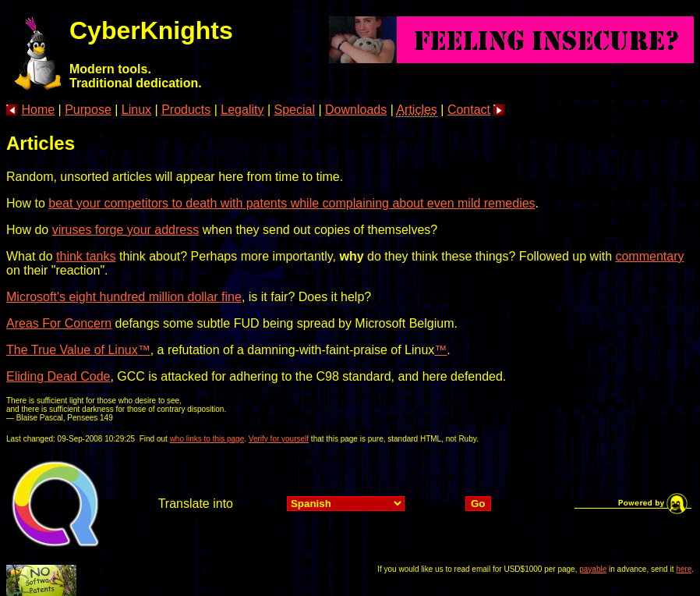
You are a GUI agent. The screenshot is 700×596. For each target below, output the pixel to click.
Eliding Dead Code (58, 376)
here (684, 569)
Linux (136, 110)
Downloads (356, 110)
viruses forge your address (126, 230)
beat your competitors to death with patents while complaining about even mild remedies (292, 203)
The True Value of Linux (72, 350)
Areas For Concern (59, 323)
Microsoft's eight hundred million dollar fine (124, 297)
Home (38, 110)
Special (295, 110)
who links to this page (207, 439)
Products (186, 110)
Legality (242, 110)
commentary (649, 256)
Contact (469, 110)
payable (593, 569)
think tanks (86, 256)
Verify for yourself (279, 439)
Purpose (88, 110)
